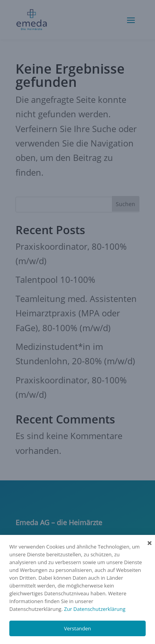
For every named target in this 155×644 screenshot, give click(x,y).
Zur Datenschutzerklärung (95, 609)
